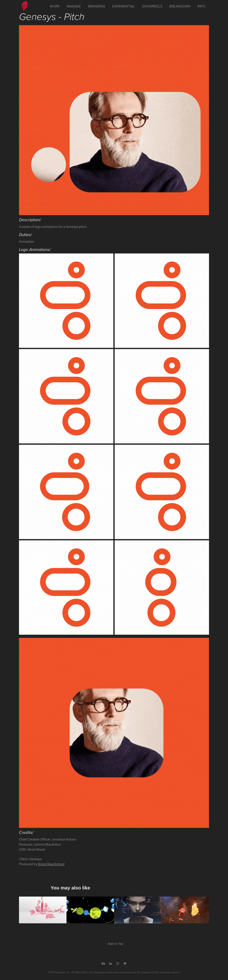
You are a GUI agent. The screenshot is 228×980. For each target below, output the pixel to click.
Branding (97, 6)
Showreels (152, 6)
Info (201, 6)
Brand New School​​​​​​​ (51, 864)
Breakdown (180, 6)
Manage (74, 6)
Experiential (124, 6)
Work (55, 6)
